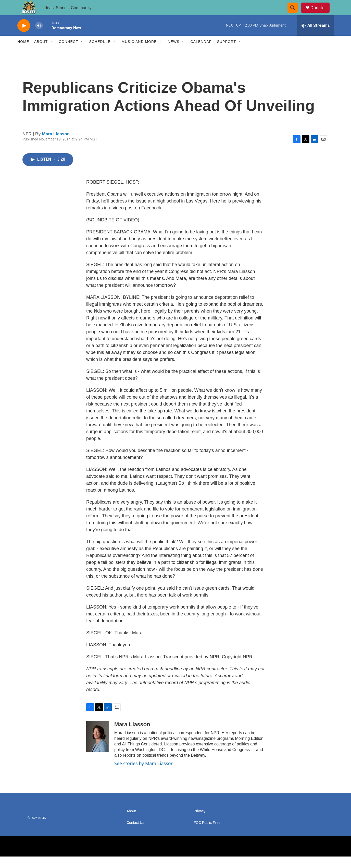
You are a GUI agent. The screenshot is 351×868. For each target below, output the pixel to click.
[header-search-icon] (295, 14)
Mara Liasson (56, 145)
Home (23, 53)
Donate (321, 13)
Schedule (100, 53)
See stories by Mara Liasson (144, 775)
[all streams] (315, 37)
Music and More (139, 53)
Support (227, 53)
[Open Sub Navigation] (52, 53)
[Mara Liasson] (98, 748)
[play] (24, 37)
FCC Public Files (207, 834)
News (173, 53)
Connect (68, 53)
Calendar (201, 53)
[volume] (39, 37)
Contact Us (135, 834)
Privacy (199, 823)
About (41, 53)
